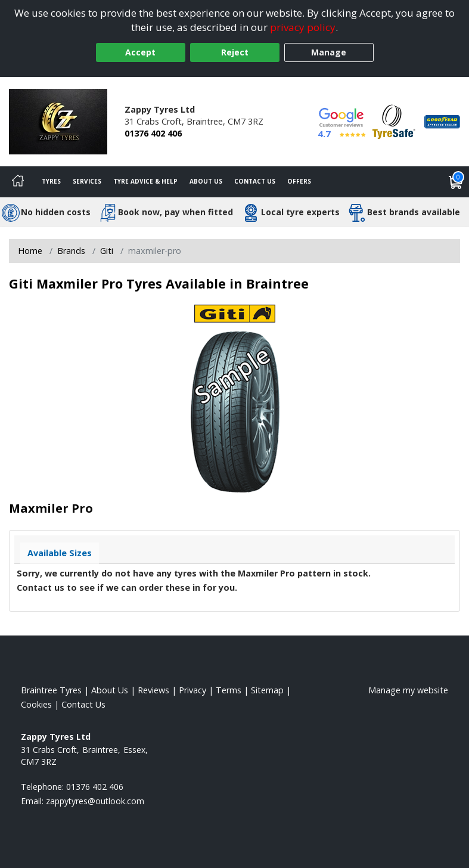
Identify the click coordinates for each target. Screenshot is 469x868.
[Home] (18, 182)
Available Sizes (60, 553)
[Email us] (95, 801)
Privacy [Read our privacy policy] (192, 690)
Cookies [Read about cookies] (36, 704)
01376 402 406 (153, 133)
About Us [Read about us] (110, 690)
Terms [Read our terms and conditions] (229, 690)
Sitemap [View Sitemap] (267, 690)
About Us (206, 181)
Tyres (51, 181)
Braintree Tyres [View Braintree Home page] (51, 690)
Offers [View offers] (299, 181)
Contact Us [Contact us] (255, 181)
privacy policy (303, 27)
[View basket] (456, 182)
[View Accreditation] (394, 121)
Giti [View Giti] (107, 251)
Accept (140, 52)
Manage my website (408, 690)
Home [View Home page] (30, 251)
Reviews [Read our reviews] (153, 690)
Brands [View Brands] (71, 251)
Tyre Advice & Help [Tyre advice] (145, 181)
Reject (235, 52)
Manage (329, 52)
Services (87, 181)
